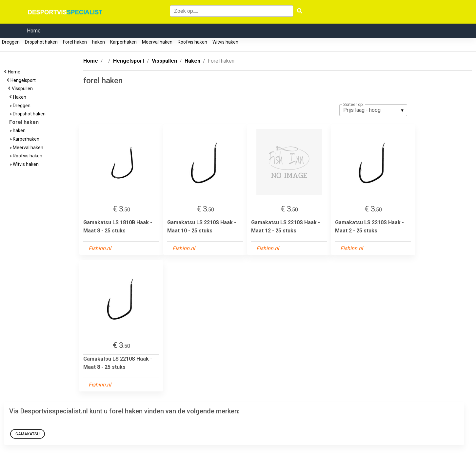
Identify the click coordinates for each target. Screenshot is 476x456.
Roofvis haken (192, 42)
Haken (21, 97)
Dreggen (11, 42)
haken (99, 42)
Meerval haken (157, 42)
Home (34, 31)
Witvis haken (225, 42)
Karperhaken (123, 42)
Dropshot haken (41, 42)
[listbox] (373, 110)
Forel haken (75, 42)
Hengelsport (24, 80)
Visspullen (23, 89)
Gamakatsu (28, 434)
